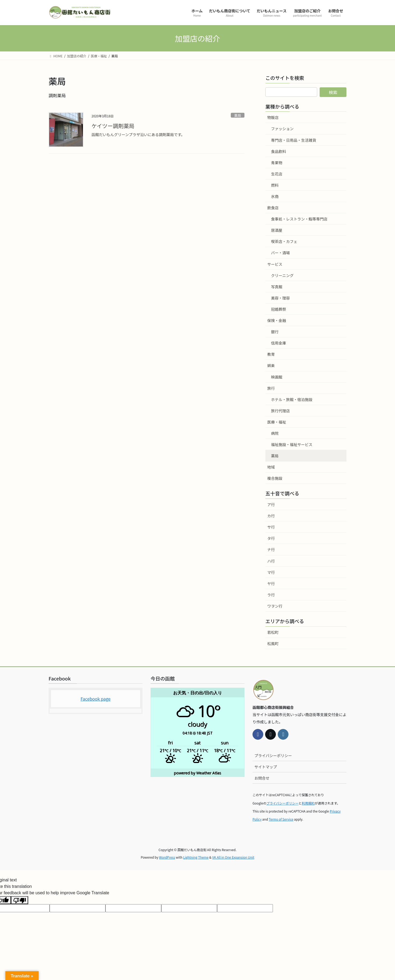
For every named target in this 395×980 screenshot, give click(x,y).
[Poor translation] (20, 900)
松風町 (273, 644)
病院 (275, 433)
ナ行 (271, 549)
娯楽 (271, 365)
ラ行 (271, 595)
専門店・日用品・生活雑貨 (294, 140)
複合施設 (275, 478)
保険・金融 (277, 320)
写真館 (277, 287)
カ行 (271, 516)
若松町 (273, 632)
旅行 (271, 388)
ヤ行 (271, 583)
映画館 (277, 377)
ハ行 (271, 561)
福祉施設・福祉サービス (292, 444)
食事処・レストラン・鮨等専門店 (299, 219)
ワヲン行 (275, 606)
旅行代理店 (280, 411)
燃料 (275, 185)
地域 (271, 467)
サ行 (271, 527)
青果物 (277, 163)
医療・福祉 (277, 422)
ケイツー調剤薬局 (113, 126)
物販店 (273, 117)
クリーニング (282, 275)
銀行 (275, 332)
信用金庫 (279, 343)
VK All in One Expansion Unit (233, 857)
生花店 (277, 174)
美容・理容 (280, 298)
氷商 (275, 196)
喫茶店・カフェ (284, 241)
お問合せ (262, 778)
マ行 (271, 572)
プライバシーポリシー (273, 755)
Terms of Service (281, 819)
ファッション (282, 129)
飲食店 (273, 208)
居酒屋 (277, 230)
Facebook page (96, 699)
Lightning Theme (196, 857)
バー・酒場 (280, 253)
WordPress (167, 857)
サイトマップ (266, 767)
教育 (271, 354)
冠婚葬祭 (279, 309)
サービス (275, 264)
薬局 (238, 115)
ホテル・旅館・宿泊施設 (292, 399)
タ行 (271, 538)
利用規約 (308, 803)
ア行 (271, 504)
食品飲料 (279, 151)
